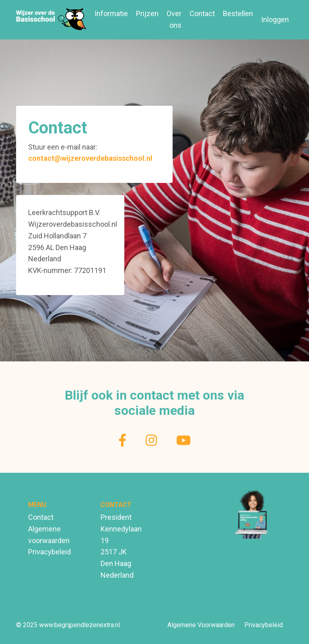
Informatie (111, 13)
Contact (202, 13)
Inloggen (275, 19)
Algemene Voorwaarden (201, 625)
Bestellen (238, 13)
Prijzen (147, 13)
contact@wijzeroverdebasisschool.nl (90, 158)
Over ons (174, 19)
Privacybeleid (49, 552)
